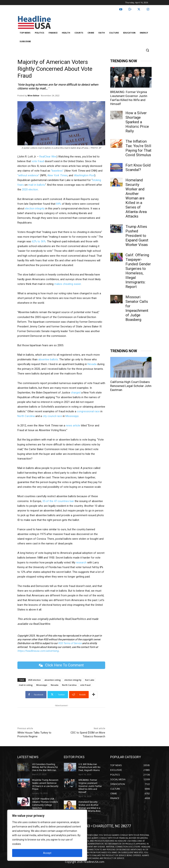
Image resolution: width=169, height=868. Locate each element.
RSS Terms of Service (70, 643)
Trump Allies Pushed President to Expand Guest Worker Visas (137, 236)
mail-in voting (26, 685)
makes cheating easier (68, 284)
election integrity (35, 208)
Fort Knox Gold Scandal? (138, 168)
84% (59, 204)
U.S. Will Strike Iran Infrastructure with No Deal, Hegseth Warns (89, 767)
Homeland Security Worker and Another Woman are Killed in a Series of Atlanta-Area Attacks (136, 198)
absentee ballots (48, 359)
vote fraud (38, 161)
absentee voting (53, 680)
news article (73, 425)
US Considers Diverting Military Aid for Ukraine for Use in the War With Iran (45, 767)
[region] (47, 835)
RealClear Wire (48, 157)
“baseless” (57, 171)
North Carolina (26, 416)
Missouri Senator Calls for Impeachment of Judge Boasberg (137, 308)
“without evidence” (28, 175)
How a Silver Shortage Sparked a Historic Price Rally (137, 122)
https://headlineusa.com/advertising (38, 651)
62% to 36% (39, 241)
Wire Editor (33, 95)
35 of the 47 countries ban (58, 501)
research (81, 562)
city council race (52, 416)
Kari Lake (90, 680)
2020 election (30, 189)
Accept (47, 853)
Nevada (92, 364)
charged (76, 393)
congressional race (88, 411)
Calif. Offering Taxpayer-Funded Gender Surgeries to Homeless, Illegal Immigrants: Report (138, 271)
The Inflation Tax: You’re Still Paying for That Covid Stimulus (138, 148)
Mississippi (72, 416)
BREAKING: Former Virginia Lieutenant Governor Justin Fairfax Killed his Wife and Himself (90, 786)
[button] (147, 50)
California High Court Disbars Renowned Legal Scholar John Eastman (131, 597)
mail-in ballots (37, 185)
